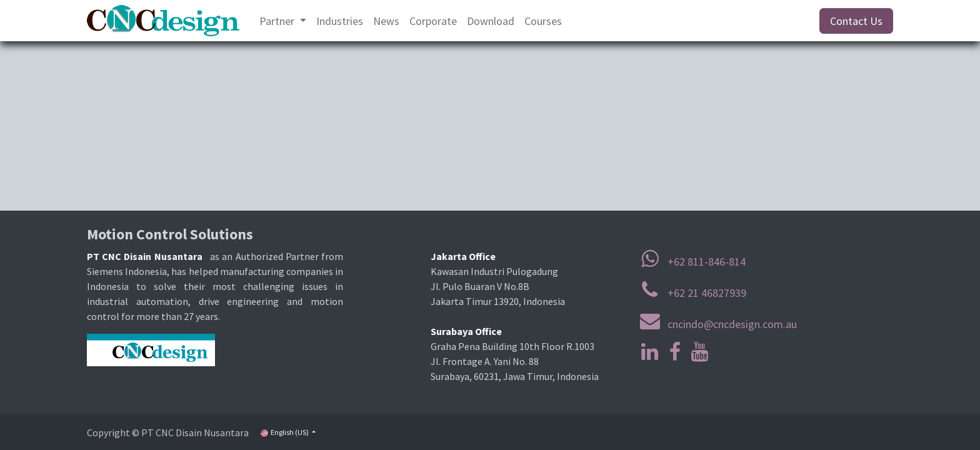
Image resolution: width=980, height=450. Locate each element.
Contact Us (856, 21)
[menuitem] (283, 21)
